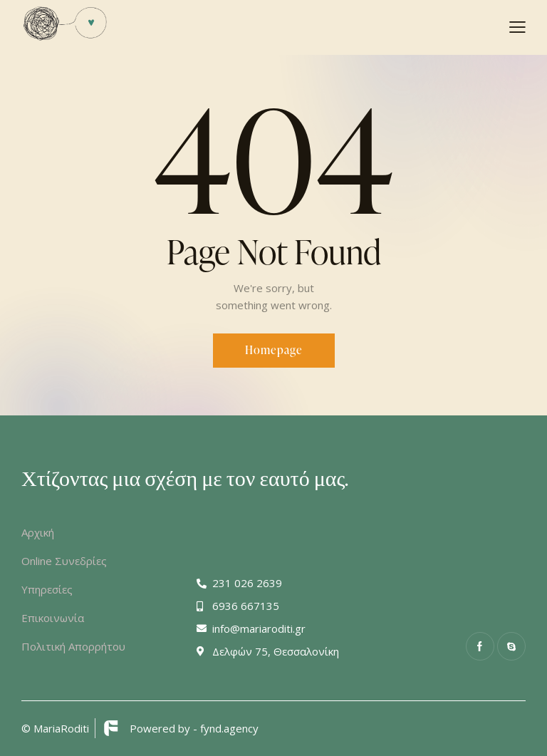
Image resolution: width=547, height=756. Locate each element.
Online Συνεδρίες (64, 561)
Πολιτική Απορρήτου (73, 646)
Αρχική (38, 532)
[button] (517, 26)
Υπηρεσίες (47, 589)
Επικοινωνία (53, 618)
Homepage (274, 350)
